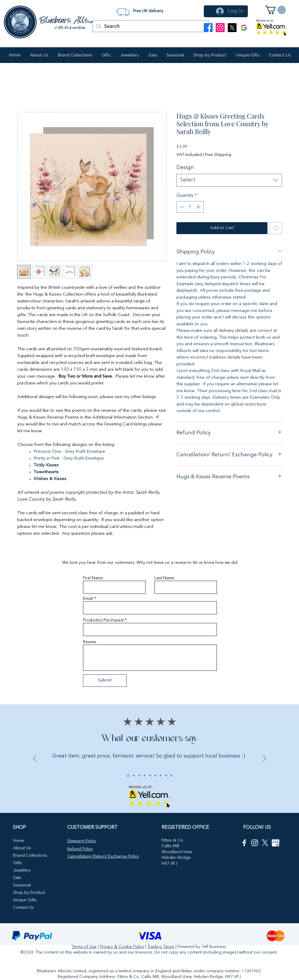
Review (90, 642)
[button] (275, 10)
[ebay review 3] (166, 776)
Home (19, 841)
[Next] (195, 13)
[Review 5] (150, 776)
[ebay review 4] (171, 776)
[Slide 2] (149, 8)
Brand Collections (30, 856)
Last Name (164, 578)
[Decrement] (181, 207)
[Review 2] (134, 776)
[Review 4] (145, 776)
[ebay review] (155, 776)
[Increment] (199, 207)
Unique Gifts (25, 900)
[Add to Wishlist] (276, 228)
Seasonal (22, 885)
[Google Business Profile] (244, 28)
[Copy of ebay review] (161, 776)
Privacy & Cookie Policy (122, 947)
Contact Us (24, 908)
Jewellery (22, 870)
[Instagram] (220, 28)
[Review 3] (139, 776)
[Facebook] (208, 28)
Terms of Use (84, 947)
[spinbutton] (190, 207)
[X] (232, 28)
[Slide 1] (141, 8)
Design (185, 168)
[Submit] (105, 681)
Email (88, 599)
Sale (17, 878)
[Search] (150, 26)
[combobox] (229, 180)
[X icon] (265, 843)
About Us (22, 848)
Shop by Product (29, 893)
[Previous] (103, 13)
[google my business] (275, 843)
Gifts (18, 863)
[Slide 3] (156, 8)
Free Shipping (218, 155)
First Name (93, 578)
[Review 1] (128, 775)
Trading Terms (161, 947)
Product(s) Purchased (103, 620)
